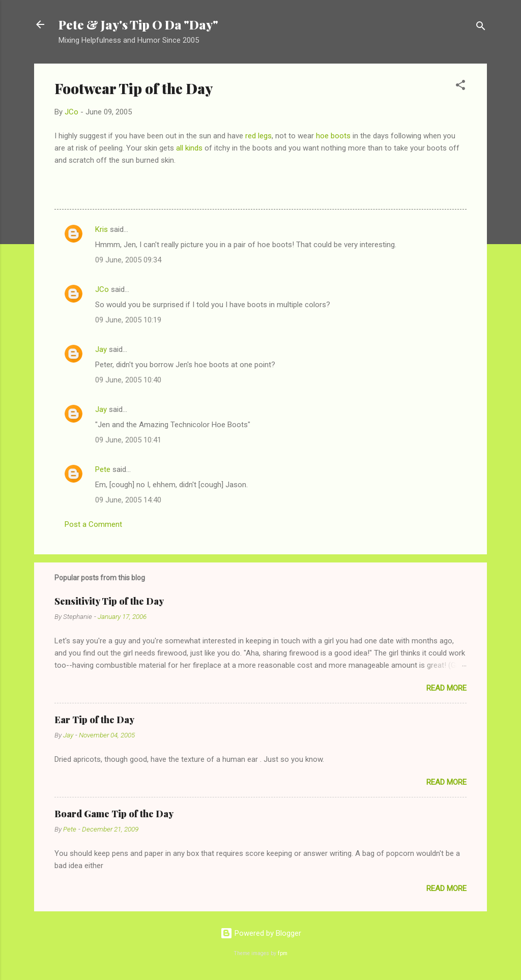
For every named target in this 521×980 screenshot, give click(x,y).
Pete (103, 469)
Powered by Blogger (261, 933)
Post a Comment (93, 524)
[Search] (481, 28)
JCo (102, 289)
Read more (446, 688)
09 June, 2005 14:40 (128, 500)
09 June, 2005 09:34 (128, 260)
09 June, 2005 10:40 (128, 380)
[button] (460, 87)
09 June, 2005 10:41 (128, 440)
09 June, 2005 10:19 (128, 320)
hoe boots (333, 136)
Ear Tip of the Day (94, 720)
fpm (283, 953)
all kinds (189, 148)
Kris (102, 229)
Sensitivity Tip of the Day (109, 601)
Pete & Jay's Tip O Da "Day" (138, 24)
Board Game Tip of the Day (114, 814)
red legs (258, 136)
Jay (101, 349)
